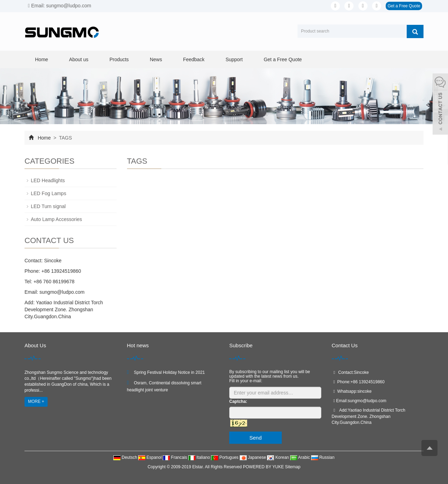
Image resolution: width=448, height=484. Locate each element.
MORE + (36, 401)
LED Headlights (48, 180)
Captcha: (238, 401)
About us (79, 59)
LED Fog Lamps (48, 193)
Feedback (194, 59)
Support (234, 59)
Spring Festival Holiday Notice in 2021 (170, 372)
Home (41, 59)
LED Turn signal (48, 206)
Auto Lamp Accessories (56, 219)
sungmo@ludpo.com (61, 292)
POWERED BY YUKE (264, 467)
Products (119, 59)
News (156, 59)
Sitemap (293, 467)
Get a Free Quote (404, 6)
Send (255, 438)
